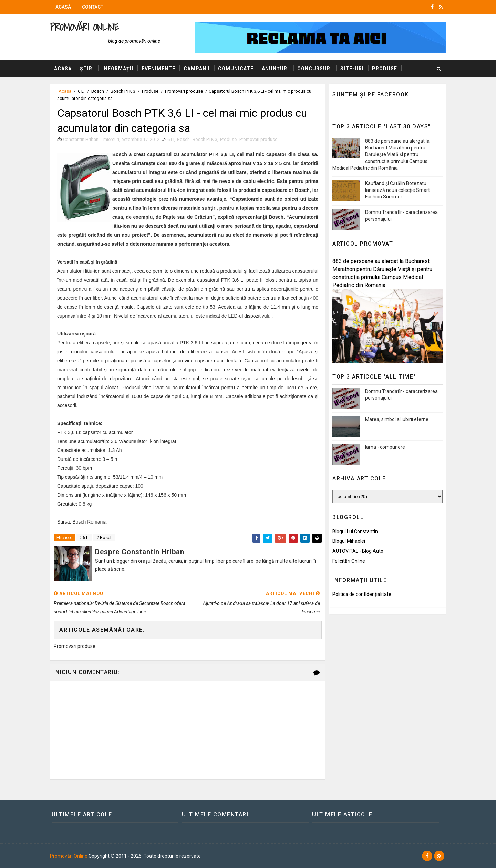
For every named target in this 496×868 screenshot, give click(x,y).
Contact (93, 7)
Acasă (63, 7)
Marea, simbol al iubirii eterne (397, 419)
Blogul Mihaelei (349, 541)
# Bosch (104, 538)
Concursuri (315, 69)
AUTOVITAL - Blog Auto (358, 551)
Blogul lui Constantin (355, 531)
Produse (385, 69)
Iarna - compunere (385, 447)
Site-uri (352, 69)
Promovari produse (258, 139)
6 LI (171, 139)
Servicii (65, 86)
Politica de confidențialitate (362, 594)
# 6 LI (84, 538)
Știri (87, 69)
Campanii (197, 69)
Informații (118, 69)
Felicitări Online (349, 561)
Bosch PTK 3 (205, 139)
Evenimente (158, 69)
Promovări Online (84, 27)
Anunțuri (275, 69)
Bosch (183, 139)
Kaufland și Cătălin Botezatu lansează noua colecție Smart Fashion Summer (397, 190)
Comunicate (236, 69)
